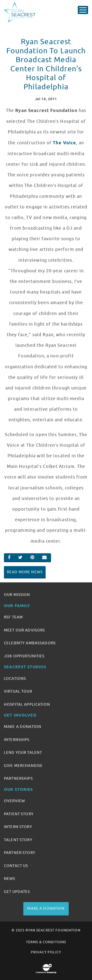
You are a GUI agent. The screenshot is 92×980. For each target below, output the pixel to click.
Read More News (25, 572)
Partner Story (20, 853)
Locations (15, 679)
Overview (14, 801)
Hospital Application (27, 704)
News (10, 879)
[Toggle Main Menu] (83, 10)
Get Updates (17, 892)
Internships (17, 740)
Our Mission (17, 595)
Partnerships (18, 778)
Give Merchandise (23, 766)
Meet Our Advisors (24, 630)
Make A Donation (23, 727)
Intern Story (18, 827)
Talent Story (18, 840)
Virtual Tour (18, 691)
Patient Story (19, 814)
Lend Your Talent (23, 753)
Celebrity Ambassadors (30, 643)
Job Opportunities (24, 656)
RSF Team (13, 617)
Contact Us (16, 866)
